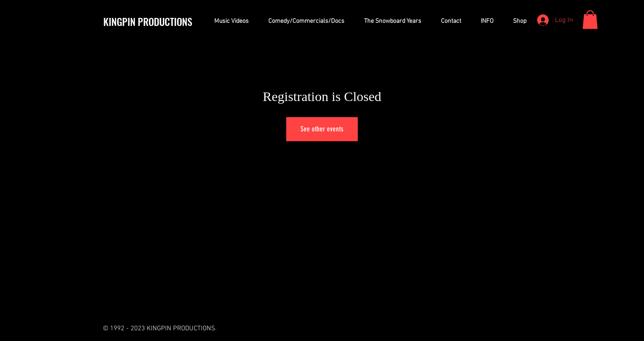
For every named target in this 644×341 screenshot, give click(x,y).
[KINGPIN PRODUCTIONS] (154, 21)
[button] (590, 20)
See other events (322, 129)
